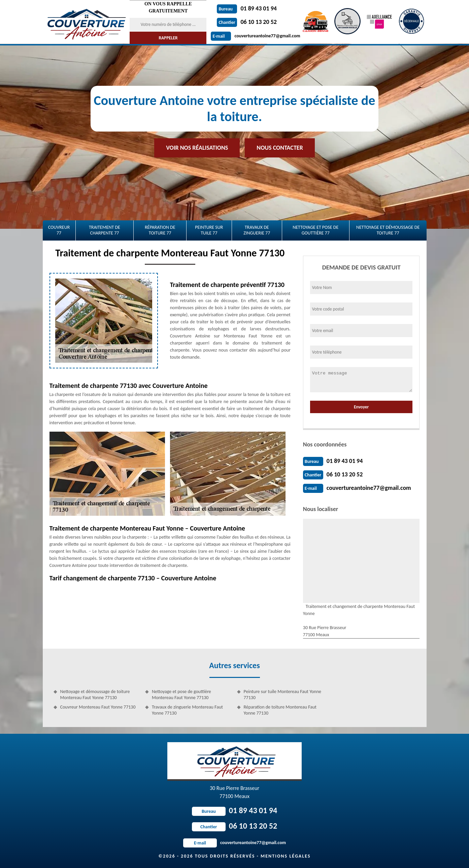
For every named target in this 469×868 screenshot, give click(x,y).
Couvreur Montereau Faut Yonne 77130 (98, 707)
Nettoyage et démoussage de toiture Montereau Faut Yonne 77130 (95, 695)
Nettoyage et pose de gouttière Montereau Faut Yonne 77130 (181, 695)
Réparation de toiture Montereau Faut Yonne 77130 (280, 710)
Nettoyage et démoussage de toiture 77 (388, 230)
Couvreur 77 (59, 230)
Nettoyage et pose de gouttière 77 (315, 230)
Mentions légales (286, 856)
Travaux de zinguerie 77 (257, 230)
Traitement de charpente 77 (105, 230)
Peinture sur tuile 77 (209, 230)
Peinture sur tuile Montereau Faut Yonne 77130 (283, 695)
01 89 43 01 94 (247, 8)
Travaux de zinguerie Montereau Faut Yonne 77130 (187, 710)
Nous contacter (280, 148)
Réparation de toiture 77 (160, 230)
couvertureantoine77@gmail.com (255, 36)
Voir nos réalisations (197, 148)
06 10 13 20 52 (247, 22)
